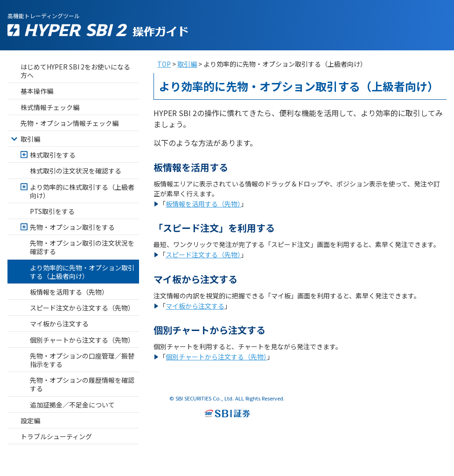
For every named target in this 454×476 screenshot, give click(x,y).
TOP (164, 64)
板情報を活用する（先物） (203, 204)
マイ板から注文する (195, 306)
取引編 (187, 64)
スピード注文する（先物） (203, 255)
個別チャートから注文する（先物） (216, 357)
